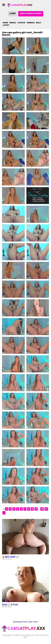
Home (5, 23)
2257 (26, 637)
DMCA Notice (42, 635)
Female (13, 23)
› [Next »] (4, 513)
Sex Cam (33, 622)
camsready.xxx (27, 635)
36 (42, 509)
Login (12, 13)
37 (46, 509)
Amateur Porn (20, 622)
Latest (6, 25)
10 (36, 509)
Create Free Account (31, 13)
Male (38, 23)
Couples (21, 23)
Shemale (31, 23)
